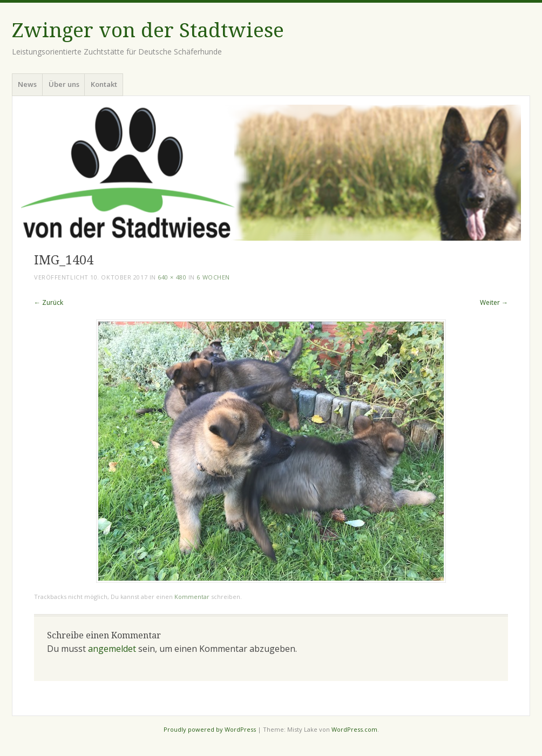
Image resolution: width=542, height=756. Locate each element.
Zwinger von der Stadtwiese (148, 30)
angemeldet (112, 649)
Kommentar (192, 597)
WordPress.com (354, 729)
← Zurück (49, 302)
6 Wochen (213, 277)
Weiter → (494, 302)
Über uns (64, 84)
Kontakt (104, 84)
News (27, 84)
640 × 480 (172, 277)
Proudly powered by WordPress (210, 729)
